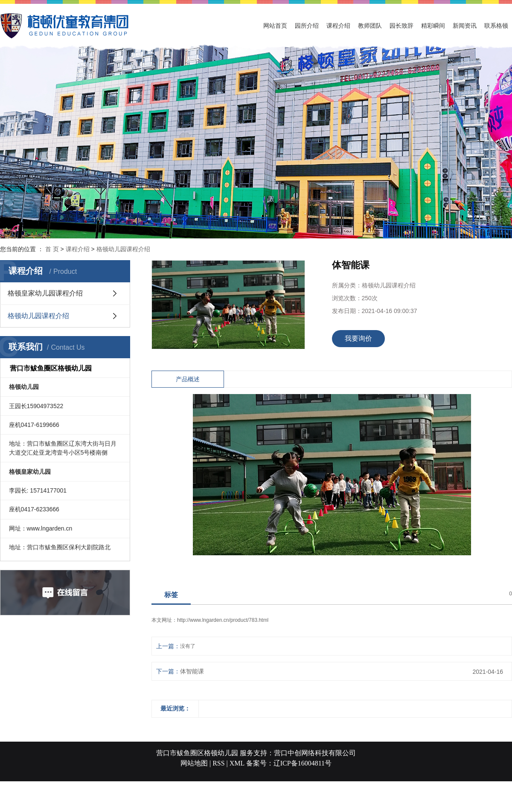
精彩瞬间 (433, 26)
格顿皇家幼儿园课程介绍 (45, 293)
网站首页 (275, 26)
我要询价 (358, 338)
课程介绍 (338, 26)
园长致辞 (401, 26)
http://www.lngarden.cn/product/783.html (223, 620)
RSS (218, 763)
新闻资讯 (465, 26)
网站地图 (194, 763)
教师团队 (370, 26)
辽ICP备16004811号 (303, 763)
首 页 (52, 249)
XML (237, 763)
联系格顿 (496, 26)
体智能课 (192, 671)
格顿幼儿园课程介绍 (123, 249)
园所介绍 (307, 26)
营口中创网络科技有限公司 (315, 753)
